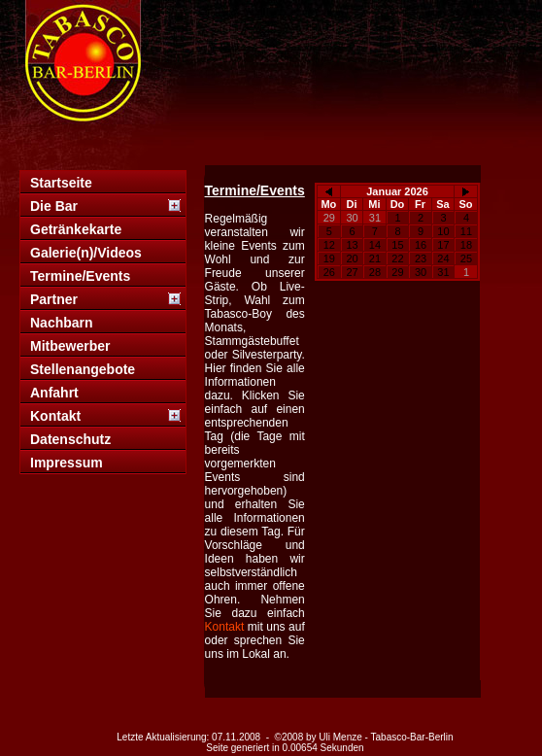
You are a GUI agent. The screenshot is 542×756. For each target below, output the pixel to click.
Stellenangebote (83, 369)
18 (466, 245)
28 (375, 272)
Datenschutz (70, 439)
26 (329, 272)
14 (375, 245)
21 (375, 258)
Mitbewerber (70, 346)
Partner (54, 299)
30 (352, 218)
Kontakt (55, 416)
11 (466, 231)
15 (397, 245)
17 (443, 245)
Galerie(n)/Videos (86, 253)
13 (352, 245)
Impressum (67, 463)
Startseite (61, 183)
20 (352, 258)
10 (443, 231)
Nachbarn (62, 323)
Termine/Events (80, 276)
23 (421, 258)
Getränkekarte (76, 229)
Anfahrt (54, 393)
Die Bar (54, 206)
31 (375, 218)
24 (443, 258)
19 (329, 258)
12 (329, 245)
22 (397, 258)
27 (352, 272)
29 (329, 218)
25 (466, 258)
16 (421, 245)
